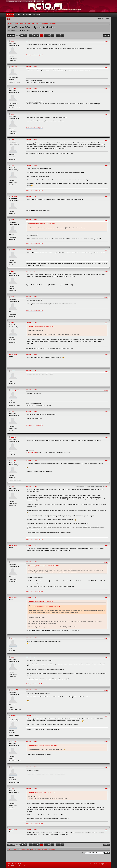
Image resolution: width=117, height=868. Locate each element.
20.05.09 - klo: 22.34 (31, 390)
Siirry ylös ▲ (106, 864)
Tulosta (106, 36)
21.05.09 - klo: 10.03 (31, 411)
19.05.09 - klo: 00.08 (31, 88)
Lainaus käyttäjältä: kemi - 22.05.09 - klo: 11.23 (42, 601)
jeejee (13, 250)
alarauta (14, 196)
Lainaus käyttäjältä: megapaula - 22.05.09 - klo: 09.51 (44, 566)
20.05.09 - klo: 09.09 (31, 220)
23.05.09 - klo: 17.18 (31, 767)
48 (45, 36)
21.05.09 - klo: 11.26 (31, 460)
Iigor (12, 767)
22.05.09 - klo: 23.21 (31, 716)
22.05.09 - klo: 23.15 (31, 690)
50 (53, 36)
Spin (12, 140)
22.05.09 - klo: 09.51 (31, 545)
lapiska (13, 88)
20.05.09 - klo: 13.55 (31, 354)
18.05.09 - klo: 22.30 (31, 67)
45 (34, 36)
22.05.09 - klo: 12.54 (31, 638)
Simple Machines (19, 864)
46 (38, 36)
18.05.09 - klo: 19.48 (31, 41)
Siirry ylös (11, 845)
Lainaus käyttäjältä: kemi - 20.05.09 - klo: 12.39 (42, 327)
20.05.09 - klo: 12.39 (31, 297)
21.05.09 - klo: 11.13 (31, 437)
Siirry (82, 853)
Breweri (14, 716)
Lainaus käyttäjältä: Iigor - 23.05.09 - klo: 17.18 (42, 792)
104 (58, 36)
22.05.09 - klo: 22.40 (31, 657)
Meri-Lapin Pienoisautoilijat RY (35, 55)
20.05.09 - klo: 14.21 (31, 371)
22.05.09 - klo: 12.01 (31, 597)
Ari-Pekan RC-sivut (32, 453)
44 (30, 36)
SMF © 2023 (11, 864)
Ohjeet (91, 864)
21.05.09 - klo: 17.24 (31, 486)
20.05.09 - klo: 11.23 (31, 250)
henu (13, 371)
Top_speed (15, 390)
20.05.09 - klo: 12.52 (31, 323)
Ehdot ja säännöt (98, 864)
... (28, 36)
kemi (12, 41)
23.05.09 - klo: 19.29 (31, 788)
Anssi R (14, 67)
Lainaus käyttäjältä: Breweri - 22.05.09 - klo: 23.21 (43, 745)
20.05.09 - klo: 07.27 (31, 196)
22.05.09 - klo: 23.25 (31, 741)
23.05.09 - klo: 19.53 (31, 830)
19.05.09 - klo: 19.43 (31, 140)
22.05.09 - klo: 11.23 (31, 562)
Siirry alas (11, 36)
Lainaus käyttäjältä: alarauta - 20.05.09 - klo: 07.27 (43, 224)
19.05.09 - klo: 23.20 (31, 165)
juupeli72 (14, 460)
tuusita (13, 437)
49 (49, 36)
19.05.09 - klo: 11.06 (31, 114)
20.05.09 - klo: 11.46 (31, 271)
